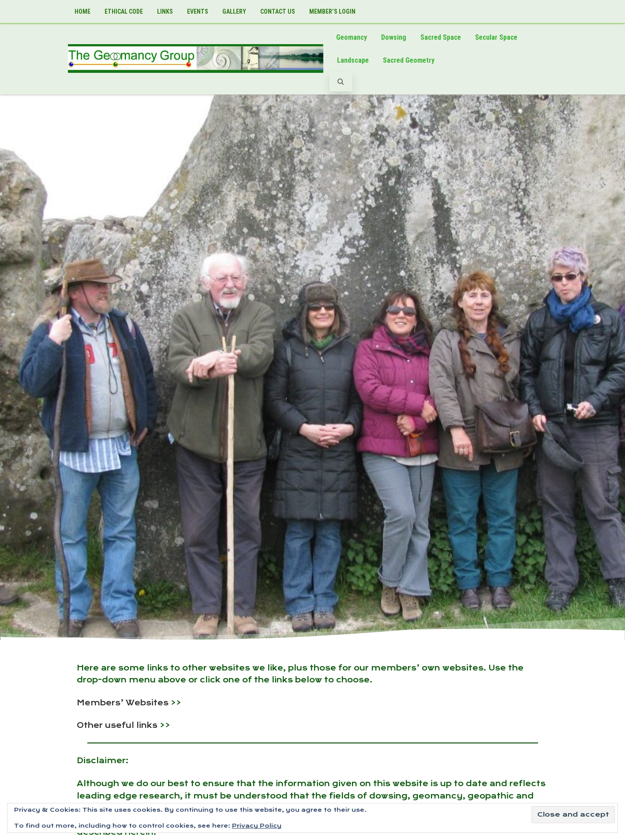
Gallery (234, 11)
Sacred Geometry (409, 60)
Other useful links (117, 725)
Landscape (353, 60)
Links (165, 11)
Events (198, 11)
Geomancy (352, 37)
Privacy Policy (257, 826)
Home (82, 11)
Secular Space (496, 37)
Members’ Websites (123, 703)
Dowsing (394, 37)
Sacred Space (441, 37)
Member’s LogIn (332, 11)
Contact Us (278, 11)
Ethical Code (124, 11)
